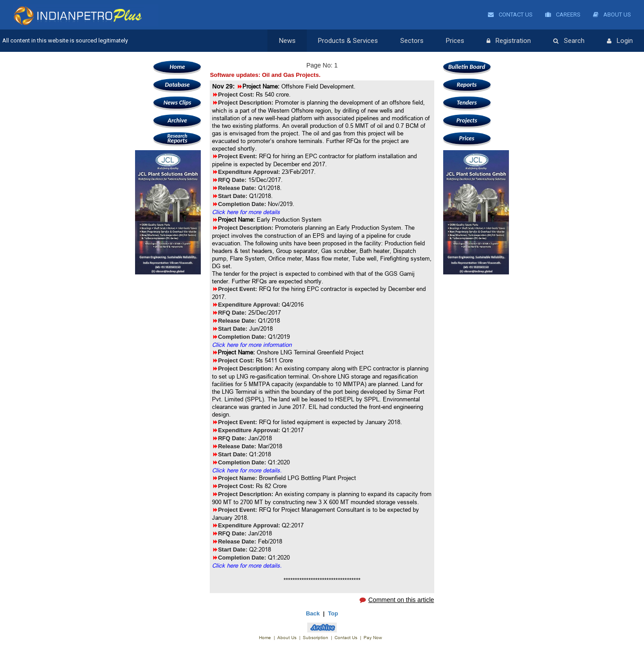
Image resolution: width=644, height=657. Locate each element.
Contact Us (510, 15)
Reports (177, 138)
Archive (177, 120)
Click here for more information (252, 345)
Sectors (412, 41)
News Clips (177, 103)
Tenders (467, 103)
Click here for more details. (247, 470)
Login (620, 41)
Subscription (316, 638)
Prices (455, 41)
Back (313, 613)
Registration (509, 41)
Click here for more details (246, 212)
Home (177, 67)
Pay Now (373, 638)
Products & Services (348, 41)
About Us (612, 15)
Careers (563, 15)
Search (569, 41)
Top (333, 613)
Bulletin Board (467, 67)
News (287, 41)
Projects (466, 120)
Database (177, 85)
